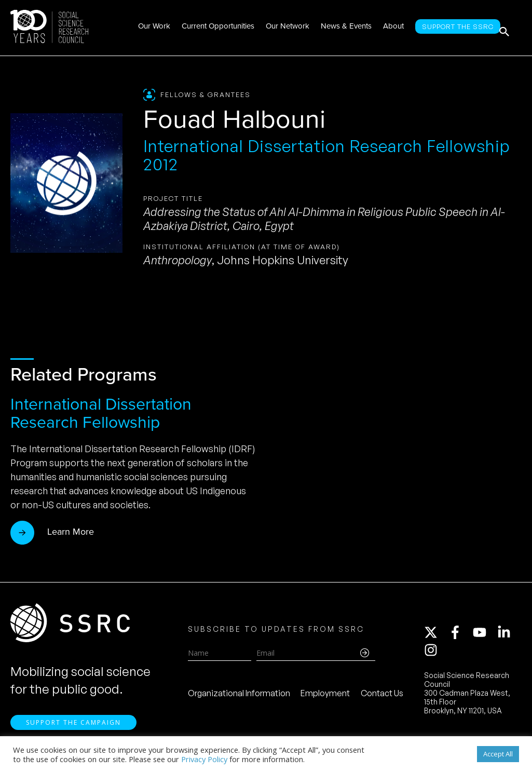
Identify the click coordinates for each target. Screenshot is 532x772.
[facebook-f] (460, 637)
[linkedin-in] (509, 637)
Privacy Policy (204, 759)
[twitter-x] (435, 637)
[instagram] (433, 655)
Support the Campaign (73, 731)
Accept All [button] (498, 754)
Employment (325, 698)
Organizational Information (239, 698)
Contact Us (382, 698)
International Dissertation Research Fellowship (101, 413)
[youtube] (484, 637)
